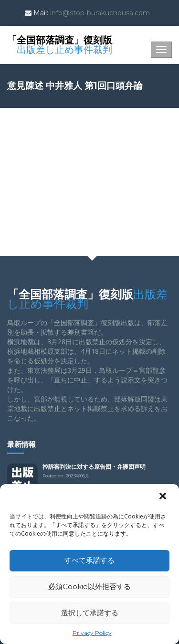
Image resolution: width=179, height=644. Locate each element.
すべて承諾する (89, 560)
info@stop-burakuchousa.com (100, 13)
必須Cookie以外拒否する (89, 586)
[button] (164, 497)
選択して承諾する (90, 613)
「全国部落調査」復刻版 (60, 44)
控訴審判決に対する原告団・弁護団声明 (94, 467)
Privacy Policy (92, 633)
